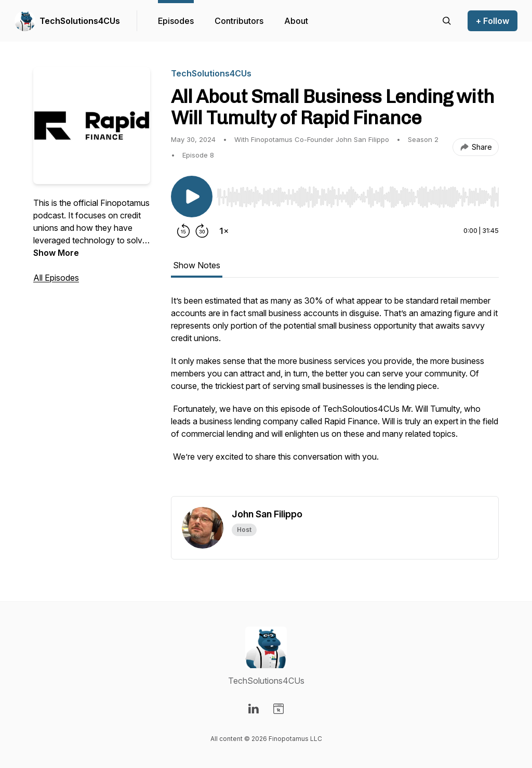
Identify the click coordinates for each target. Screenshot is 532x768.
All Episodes (56, 278)
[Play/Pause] (192, 197)
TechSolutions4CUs (80, 21)
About (296, 21)
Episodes (176, 21)
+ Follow (493, 21)
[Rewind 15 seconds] (183, 231)
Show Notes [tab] (197, 265)
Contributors (239, 21)
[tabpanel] (335, 395)
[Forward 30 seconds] (202, 231)
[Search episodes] (447, 21)
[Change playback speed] (224, 231)
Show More (56, 253)
